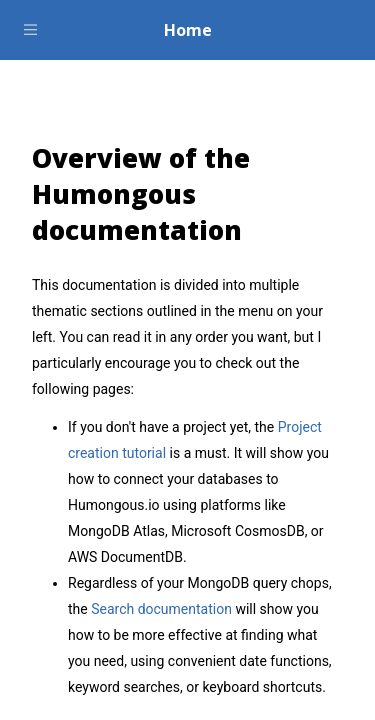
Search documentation (161, 609)
